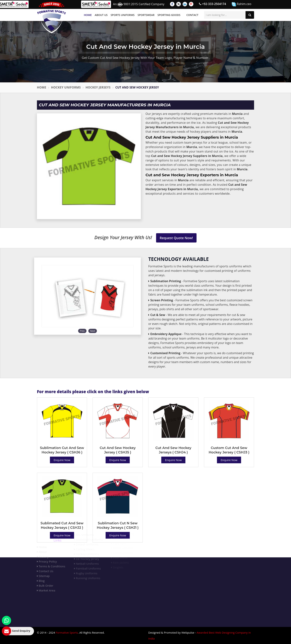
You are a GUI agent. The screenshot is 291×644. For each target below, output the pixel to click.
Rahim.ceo (241, 4)
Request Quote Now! (176, 238)
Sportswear (146, 15)
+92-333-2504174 (212, 4)
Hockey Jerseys (98, 87)
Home (88, 15)
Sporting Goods (169, 15)
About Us (101, 15)
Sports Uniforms (123, 15)
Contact (192, 15)
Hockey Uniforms (66, 87)
